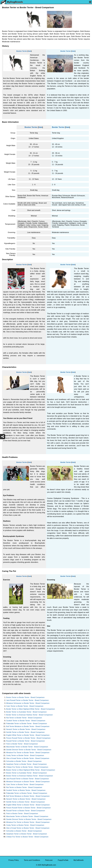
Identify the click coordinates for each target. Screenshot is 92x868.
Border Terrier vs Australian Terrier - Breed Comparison (26, 712)
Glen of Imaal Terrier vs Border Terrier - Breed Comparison (28, 758)
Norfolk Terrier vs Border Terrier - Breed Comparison (25, 732)
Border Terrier (66, 51)
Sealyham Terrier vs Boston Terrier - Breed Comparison (27, 834)
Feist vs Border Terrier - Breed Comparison (22, 744)
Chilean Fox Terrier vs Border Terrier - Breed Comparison (27, 767)
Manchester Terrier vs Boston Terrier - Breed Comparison (27, 816)
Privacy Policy (14, 860)
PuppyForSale (63, 860)
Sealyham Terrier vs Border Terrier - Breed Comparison (27, 764)
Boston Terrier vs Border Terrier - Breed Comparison (25, 697)
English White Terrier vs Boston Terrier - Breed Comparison (28, 805)
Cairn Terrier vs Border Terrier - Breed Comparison (25, 706)
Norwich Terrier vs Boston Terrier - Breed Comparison (26, 799)
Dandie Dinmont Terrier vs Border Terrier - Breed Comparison (29, 750)
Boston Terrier (22, 51)
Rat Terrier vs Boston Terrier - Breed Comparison (24, 787)
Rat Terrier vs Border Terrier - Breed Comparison (24, 718)
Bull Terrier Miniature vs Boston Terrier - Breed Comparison (28, 796)
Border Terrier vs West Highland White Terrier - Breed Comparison (31, 709)
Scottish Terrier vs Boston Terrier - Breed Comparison (26, 790)
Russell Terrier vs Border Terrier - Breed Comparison (26, 741)
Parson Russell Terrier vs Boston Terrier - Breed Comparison (28, 808)
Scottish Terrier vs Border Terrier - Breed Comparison (26, 721)
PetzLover (49, 860)
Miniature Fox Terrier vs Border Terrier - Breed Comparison (28, 753)
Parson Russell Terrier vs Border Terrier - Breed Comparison (28, 738)
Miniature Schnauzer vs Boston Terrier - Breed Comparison (28, 782)
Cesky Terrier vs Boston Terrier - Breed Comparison (25, 825)
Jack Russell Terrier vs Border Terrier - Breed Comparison (27, 700)
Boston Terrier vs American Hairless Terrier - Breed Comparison (30, 776)
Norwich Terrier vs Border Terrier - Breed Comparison (26, 729)
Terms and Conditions (32, 860)
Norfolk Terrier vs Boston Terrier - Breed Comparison (26, 802)
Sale (30, 51)
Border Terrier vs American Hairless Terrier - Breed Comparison (29, 715)
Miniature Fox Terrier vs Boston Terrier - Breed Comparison (28, 822)
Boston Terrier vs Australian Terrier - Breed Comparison (27, 773)
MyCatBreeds (79, 860)
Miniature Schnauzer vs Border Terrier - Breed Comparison (28, 703)
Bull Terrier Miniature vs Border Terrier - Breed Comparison (28, 726)
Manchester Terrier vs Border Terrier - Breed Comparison (27, 747)
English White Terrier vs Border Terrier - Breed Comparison (28, 735)
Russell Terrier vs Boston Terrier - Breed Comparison (26, 811)
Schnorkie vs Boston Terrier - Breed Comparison (24, 831)
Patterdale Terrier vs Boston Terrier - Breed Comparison (27, 793)
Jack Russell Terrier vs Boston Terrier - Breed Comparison (28, 779)
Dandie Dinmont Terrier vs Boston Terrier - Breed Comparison (29, 819)
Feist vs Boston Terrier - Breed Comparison (22, 814)
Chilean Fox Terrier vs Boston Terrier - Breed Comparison (27, 837)
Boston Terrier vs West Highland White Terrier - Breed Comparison (31, 770)
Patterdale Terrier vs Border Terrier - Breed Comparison (27, 724)
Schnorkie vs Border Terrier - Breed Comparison (24, 761)
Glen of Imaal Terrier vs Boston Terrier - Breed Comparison (28, 828)
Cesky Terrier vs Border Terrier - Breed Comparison (25, 755)
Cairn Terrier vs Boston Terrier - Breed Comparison (25, 784)
